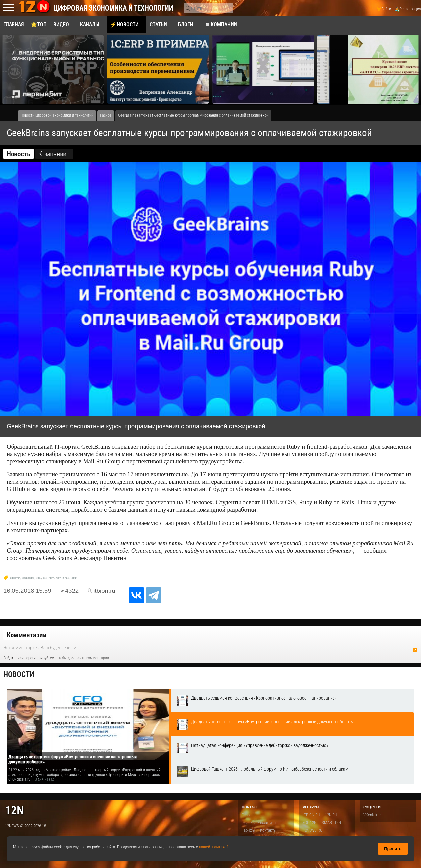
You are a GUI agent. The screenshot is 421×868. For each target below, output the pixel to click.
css (45, 578)
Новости (19, 675)
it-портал (15, 578)
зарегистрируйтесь (40, 658)
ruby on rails (62, 578)
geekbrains (28, 578)
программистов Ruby (272, 447)
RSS (415, 650)
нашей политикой (214, 847)
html (39, 578)
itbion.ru (104, 591)
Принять (393, 849)
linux (74, 578)
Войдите (10, 658)
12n (14, 810)
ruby (51, 578)
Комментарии (27, 635)
